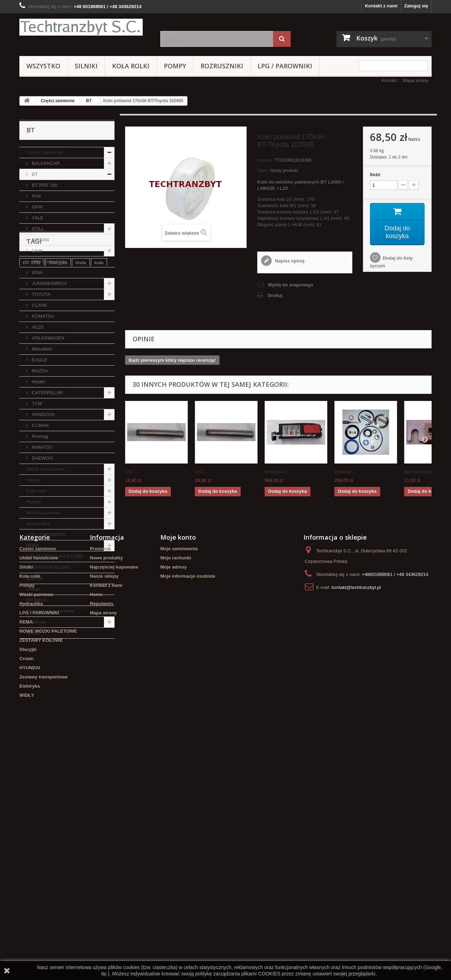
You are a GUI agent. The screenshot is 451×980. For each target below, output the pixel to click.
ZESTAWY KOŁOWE (48, 567)
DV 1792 (32, 681)
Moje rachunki (176, 798)
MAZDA (39, 371)
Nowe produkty (106, 798)
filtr (84, 692)
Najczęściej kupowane (114, 807)
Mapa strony (415, 80)
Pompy (175, 66)
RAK (36, 196)
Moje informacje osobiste (188, 816)
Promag (39, 436)
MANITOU (42, 447)
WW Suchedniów (49, 262)
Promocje (100, 789)
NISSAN (40, 240)
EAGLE (39, 360)
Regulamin (101, 844)
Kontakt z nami (381, 6)
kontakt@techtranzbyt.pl (356, 828)
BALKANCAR (45, 163)
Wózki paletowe (43, 513)
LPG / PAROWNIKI (285, 66)
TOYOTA (41, 294)
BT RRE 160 (44, 185)
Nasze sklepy (104, 816)
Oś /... (132, 472)
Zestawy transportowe (50, 611)
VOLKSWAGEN (48, 338)
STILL (37, 229)
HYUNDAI (36, 600)
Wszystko (43, 66)
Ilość (375, 175)
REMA (33, 545)
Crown (33, 589)
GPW (37, 207)
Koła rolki (131, 66)
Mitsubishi (41, 349)
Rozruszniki (222, 66)
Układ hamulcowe (45, 469)
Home (96, 835)
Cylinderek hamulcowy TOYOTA (58, 713)
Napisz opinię (289, 261)
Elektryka (36, 622)
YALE (37, 218)
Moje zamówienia (179, 789)
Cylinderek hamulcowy (48, 692)
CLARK (39, 305)
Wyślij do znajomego (290, 285)
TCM (36, 404)
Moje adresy (174, 807)
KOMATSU (42, 316)
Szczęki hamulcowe (44, 702)
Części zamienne (58, 101)
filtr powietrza (57, 723)
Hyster (38, 382)
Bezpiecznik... (421, 472)
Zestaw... (345, 472)
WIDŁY (33, 633)
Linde (37, 251)
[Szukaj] (282, 39)
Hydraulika (38, 524)
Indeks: (265, 160)
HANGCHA (43, 414)
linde (81, 681)
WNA (37, 272)
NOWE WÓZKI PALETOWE (55, 556)
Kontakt (389, 80)
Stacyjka (58, 681)
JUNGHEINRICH (49, 283)
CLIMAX (40, 425)
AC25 (37, 327)
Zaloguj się (416, 6)
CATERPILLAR (47, 393)
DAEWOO (42, 458)
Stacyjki (35, 578)
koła (99, 681)
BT (89, 101)
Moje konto (178, 777)
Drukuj (275, 295)
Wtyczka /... (278, 472)
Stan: (263, 170)
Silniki (86, 66)
